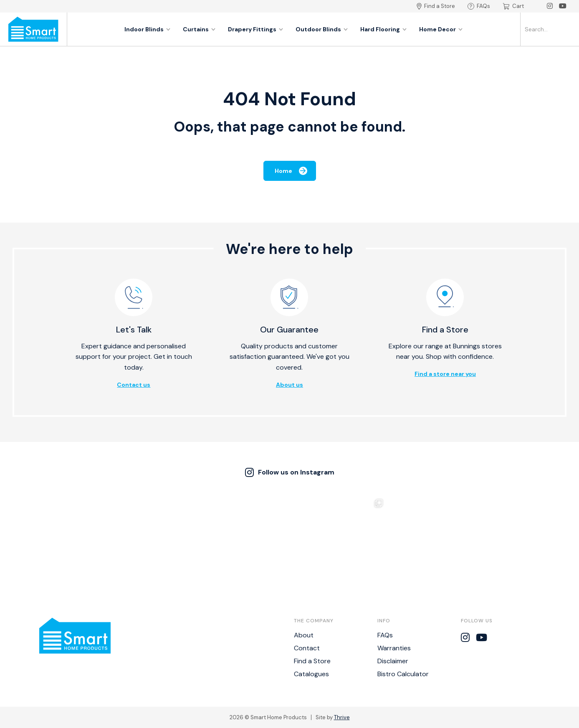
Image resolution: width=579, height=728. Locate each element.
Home (291, 171)
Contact (307, 648)
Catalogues (311, 674)
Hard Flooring (383, 29)
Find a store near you (445, 374)
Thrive (342, 717)
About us (289, 385)
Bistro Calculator (403, 674)
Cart (513, 6)
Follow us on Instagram (290, 472)
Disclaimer (393, 661)
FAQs (479, 6)
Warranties (394, 648)
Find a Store (436, 6)
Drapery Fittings (255, 29)
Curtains (199, 29)
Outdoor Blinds (322, 29)
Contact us (134, 385)
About (304, 635)
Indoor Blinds (147, 29)
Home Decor (441, 29)
